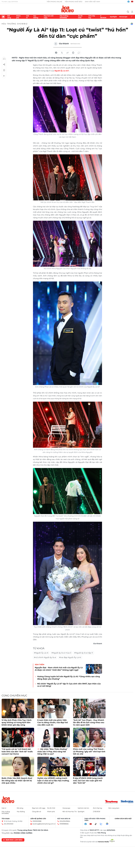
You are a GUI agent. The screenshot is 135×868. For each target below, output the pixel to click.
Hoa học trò (8, 800)
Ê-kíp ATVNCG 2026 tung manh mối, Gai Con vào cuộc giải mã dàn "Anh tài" (88, 780)
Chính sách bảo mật (123, 818)
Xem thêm (132, 17)
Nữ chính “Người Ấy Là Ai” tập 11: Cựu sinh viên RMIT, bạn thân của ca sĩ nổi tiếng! (69, 685)
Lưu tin (4, 70)
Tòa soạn (6, 818)
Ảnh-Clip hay (92, 17)
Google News (132, 24)
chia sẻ (56, 53)
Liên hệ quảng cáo (38, 818)
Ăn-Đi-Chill (80, 17)
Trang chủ (3, 17)
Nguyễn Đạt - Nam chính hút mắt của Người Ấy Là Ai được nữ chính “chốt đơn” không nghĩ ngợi (59, 669)
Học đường (36, 17)
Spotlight (113, 17)
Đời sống (9, 17)
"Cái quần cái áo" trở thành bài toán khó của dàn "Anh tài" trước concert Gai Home (17, 751)
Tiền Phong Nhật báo (74, 2)
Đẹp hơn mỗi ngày (49, 17)
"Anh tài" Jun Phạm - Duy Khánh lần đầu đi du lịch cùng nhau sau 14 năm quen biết (89, 722)
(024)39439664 (65, 821)
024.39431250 (9, 824)
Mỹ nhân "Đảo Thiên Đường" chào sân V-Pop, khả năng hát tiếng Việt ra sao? (52, 751)
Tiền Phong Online (54, 2)
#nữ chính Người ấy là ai (45, 657)
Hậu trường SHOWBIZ (64, 17)
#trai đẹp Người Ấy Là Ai (70, 657)
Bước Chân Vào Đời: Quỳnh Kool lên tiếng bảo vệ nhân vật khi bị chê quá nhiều (17, 780)
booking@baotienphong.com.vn (44, 824)
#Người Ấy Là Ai (41, 653)
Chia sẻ (4, 65)
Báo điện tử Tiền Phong (68, 9)
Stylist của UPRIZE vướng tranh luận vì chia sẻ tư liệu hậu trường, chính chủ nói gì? (53, 780)
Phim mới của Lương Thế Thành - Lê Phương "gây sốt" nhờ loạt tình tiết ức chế (89, 751)
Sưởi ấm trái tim (83, 808)
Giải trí (28, 17)
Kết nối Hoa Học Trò (70, 811)
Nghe (4, 59)
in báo (73, 53)
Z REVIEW (103, 17)
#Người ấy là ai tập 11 (84, 653)
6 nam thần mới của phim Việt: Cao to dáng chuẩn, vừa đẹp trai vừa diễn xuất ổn (53, 722)
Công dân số (37, 811)
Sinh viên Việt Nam (92, 2)
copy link (67, 53)
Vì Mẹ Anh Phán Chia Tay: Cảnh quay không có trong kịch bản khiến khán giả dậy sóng (17, 722)
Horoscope (123, 17)
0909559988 (37, 821)
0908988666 (64, 824)
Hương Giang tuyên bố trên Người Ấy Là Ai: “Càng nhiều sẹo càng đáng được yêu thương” (69, 678)
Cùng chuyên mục (14, 695)
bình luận (79, 53)
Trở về (4, 76)
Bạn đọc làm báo (13, 840)
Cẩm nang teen (114, 808)
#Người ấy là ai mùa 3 (61, 653)
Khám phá (18, 17)
